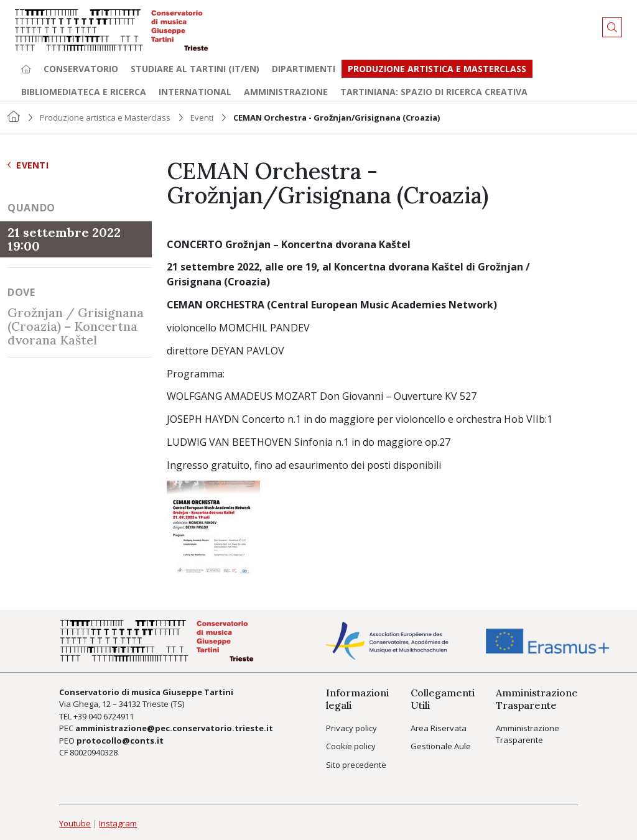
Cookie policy (351, 746)
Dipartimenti (304, 69)
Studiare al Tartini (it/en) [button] (195, 69)
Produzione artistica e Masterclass (437, 69)
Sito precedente (356, 765)
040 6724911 (111, 716)
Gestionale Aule (441, 746)
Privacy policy (351, 728)
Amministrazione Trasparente (528, 734)
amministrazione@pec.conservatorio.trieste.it (174, 728)
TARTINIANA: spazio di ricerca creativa (434, 92)
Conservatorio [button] (81, 69)
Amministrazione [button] (286, 92)
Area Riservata (439, 728)
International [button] (195, 92)
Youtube (75, 823)
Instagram (118, 823)
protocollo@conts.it (120, 741)
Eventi (202, 118)
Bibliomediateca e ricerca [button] (84, 92)
